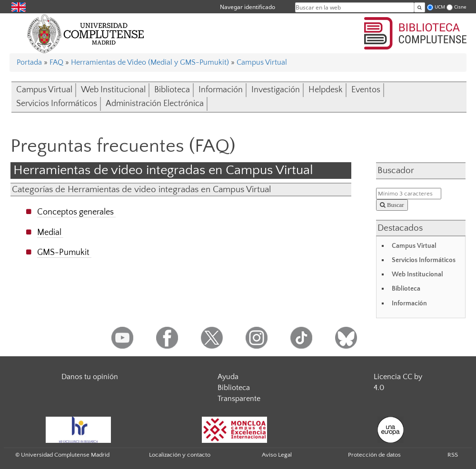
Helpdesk (326, 90)
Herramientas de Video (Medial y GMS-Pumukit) (150, 62)
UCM (440, 7)
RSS (453, 455)
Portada (29, 62)
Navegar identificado (248, 7)
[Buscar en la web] (420, 7)
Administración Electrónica (155, 104)
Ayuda (228, 377)
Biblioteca (172, 90)
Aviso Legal (277, 455)
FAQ (56, 62)
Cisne (460, 7)
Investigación (276, 90)
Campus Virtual (262, 62)
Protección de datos (374, 455)
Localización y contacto (180, 455)
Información (221, 90)
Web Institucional (113, 90)
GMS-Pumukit (63, 252)
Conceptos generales (75, 212)
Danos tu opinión (90, 377)
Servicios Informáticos (57, 104)
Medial (49, 232)
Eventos (366, 90)
